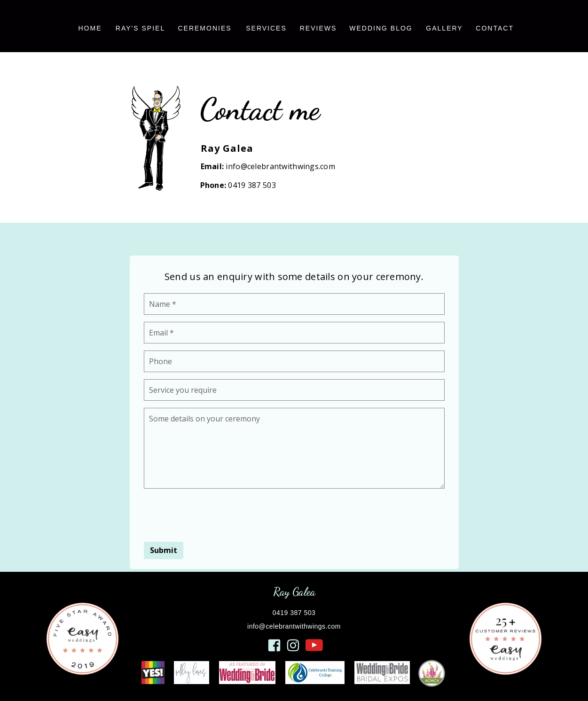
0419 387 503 (252, 185)
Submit (164, 550)
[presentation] (215, 514)
